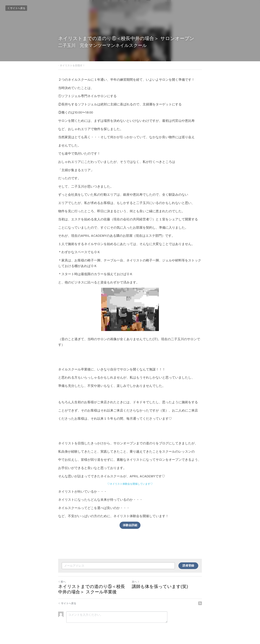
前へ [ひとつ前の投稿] (62, 582)
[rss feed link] (200, 603)
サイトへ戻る (16, 8)
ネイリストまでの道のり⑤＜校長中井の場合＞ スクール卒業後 (92, 589)
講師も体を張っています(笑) (160, 587)
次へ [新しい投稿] (136, 582)
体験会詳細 (130, 525)
